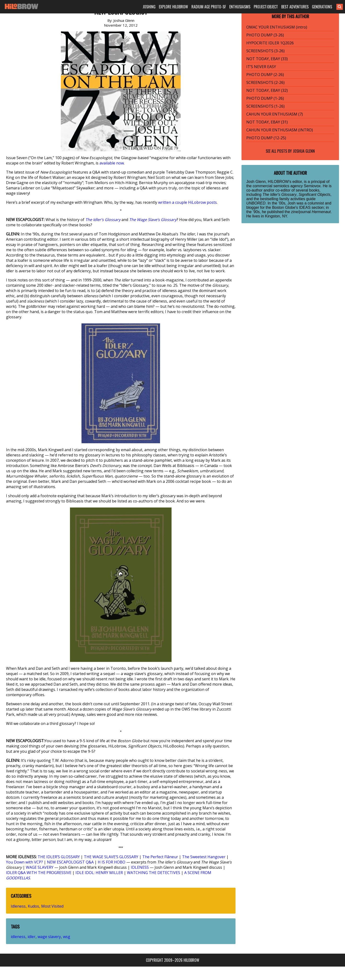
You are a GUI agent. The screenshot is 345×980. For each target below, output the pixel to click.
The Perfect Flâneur (160, 857)
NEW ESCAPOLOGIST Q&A (70, 862)
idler (32, 937)
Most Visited (52, 906)
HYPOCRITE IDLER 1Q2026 (270, 43)
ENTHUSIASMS (240, 7)
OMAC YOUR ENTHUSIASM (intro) (277, 27)
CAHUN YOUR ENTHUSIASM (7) (275, 114)
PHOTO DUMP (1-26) (265, 98)
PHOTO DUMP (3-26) (265, 35)
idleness (18, 937)
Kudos (33, 906)
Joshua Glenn (304, 151)
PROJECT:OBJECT (266, 7)
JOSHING (149, 7)
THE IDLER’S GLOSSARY (59, 857)
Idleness (18, 906)
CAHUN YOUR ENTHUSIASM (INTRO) (280, 130)
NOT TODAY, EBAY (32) (267, 90)
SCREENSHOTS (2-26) (265, 82)
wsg (67, 937)
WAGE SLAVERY (40, 867)
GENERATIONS (322, 7)
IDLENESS (140, 867)
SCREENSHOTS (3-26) (265, 51)
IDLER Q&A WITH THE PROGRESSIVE (39, 873)
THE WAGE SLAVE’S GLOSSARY (111, 857)
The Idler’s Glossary (103, 220)
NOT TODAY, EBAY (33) (267, 59)
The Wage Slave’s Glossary (153, 220)
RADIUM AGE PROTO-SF (209, 7)
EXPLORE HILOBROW (173, 7)
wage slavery (49, 937)
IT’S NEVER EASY (261, 67)
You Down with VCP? (24, 862)
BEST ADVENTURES (295, 7)
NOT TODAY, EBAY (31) (267, 122)
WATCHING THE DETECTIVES (154, 873)
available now (112, 163)
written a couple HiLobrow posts (187, 202)
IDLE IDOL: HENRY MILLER (99, 873)
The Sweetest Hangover (204, 857)
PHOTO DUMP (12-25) (266, 138)
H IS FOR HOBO (112, 862)
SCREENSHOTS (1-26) (265, 106)
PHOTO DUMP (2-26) (265, 75)
